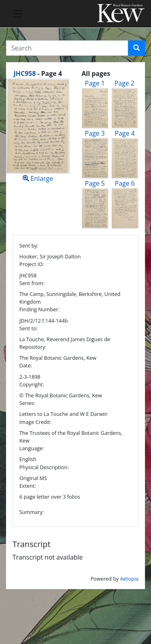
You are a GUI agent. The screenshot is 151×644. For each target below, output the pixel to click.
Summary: (32, 512)
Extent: (28, 486)
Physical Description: (44, 467)
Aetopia (129, 579)
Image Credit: (35, 422)
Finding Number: (39, 309)
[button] (137, 48)
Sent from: (32, 283)
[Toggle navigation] (18, 14)
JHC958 (25, 73)
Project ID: (32, 264)
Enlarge (38, 131)
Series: (27, 403)
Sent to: (29, 328)
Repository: (33, 347)
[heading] (38, 73)
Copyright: (32, 384)
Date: (26, 365)
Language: (32, 448)
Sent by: (29, 245)
